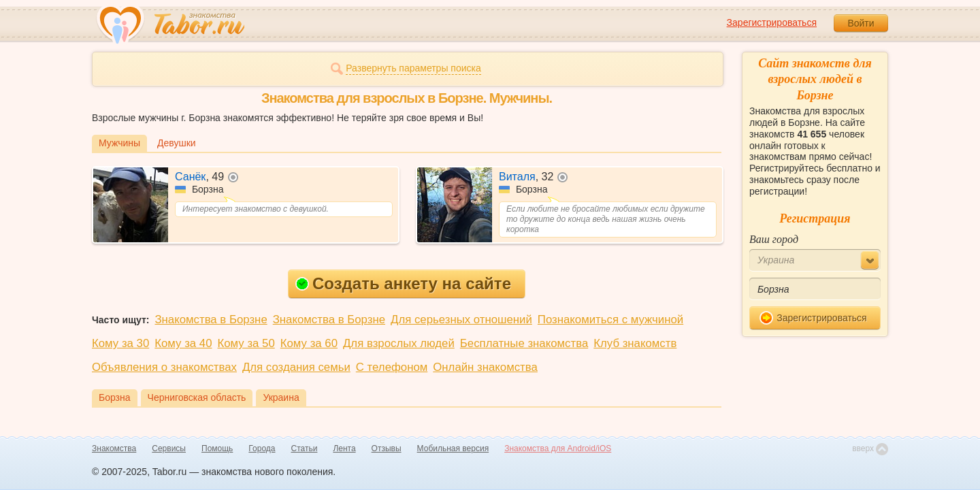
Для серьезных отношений (461, 320)
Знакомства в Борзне (211, 320)
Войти (861, 23)
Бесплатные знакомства (524, 343)
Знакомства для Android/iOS (558, 448)
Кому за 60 (309, 343)
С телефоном (392, 367)
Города (262, 448)
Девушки (177, 143)
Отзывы (387, 448)
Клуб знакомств (635, 343)
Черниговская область (197, 397)
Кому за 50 (246, 343)
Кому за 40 (183, 343)
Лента (344, 448)
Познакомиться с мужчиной (610, 320)
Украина (281, 397)
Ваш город (774, 239)
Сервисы (169, 448)
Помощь (217, 448)
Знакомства (114, 448)
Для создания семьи (296, 367)
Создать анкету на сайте (403, 283)
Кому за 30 (120, 343)
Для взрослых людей (399, 343)
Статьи (305, 448)
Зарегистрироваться (772, 22)
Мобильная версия (453, 448)
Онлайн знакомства (485, 367)
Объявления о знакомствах (164, 367)
